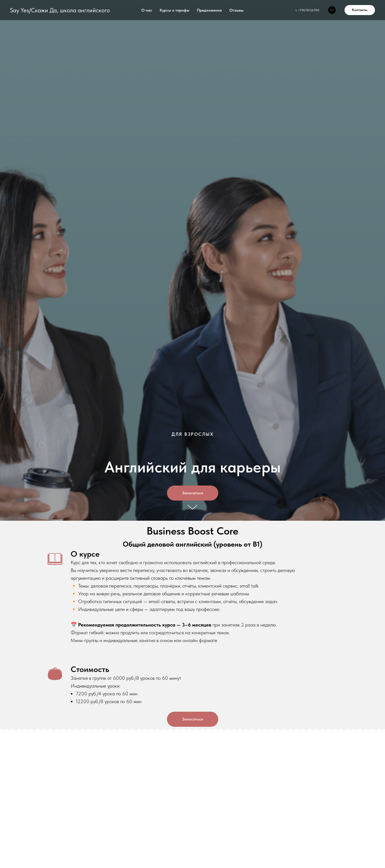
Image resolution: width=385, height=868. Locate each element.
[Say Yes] (332, 10)
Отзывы (237, 10)
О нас (147, 10)
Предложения (209, 10)
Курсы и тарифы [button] (175, 10)
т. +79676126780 (307, 10)
